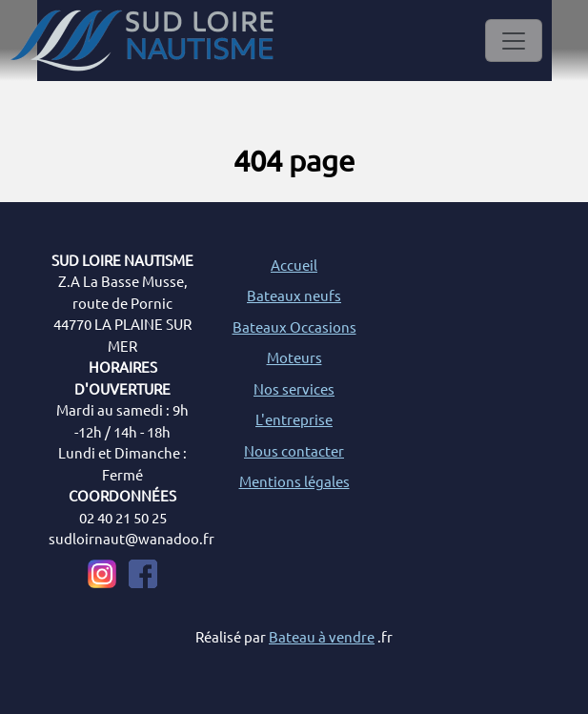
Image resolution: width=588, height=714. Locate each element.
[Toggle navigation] (514, 41)
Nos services (294, 388)
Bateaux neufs (294, 295)
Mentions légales (294, 481)
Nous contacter (294, 450)
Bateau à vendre (322, 636)
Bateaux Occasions (294, 326)
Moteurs (294, 357)
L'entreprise (294, 419)
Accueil (294, 265)
